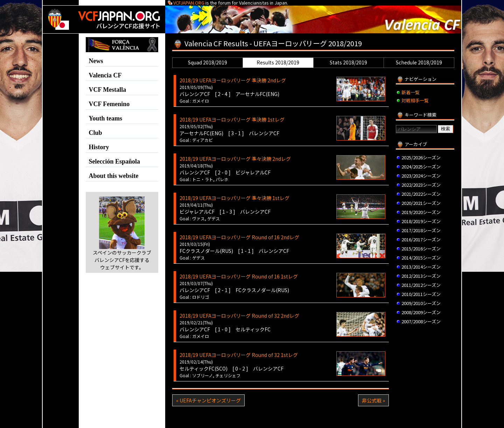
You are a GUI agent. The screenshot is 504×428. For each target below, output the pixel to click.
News (96, 61)
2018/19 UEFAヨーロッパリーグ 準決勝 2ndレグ (233, 80)
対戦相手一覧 (415, 100)
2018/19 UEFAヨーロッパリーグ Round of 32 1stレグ (239, 355)
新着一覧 (411, 92)
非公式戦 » (373, 400)
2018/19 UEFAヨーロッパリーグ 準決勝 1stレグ (232, 119)
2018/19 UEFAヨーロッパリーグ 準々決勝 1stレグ (234, 198)
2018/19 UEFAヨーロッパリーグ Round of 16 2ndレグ (239, 237)
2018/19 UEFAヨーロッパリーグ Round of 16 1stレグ (239, 276)
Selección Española (115, 161)
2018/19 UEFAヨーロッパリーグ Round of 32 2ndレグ (239, 316)
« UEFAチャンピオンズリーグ (208, 400)
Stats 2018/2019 (348, 62)
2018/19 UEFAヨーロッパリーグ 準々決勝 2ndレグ (235, 159)
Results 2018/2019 (278, 62)
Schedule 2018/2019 (419, 62)
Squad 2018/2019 (208, 62)
